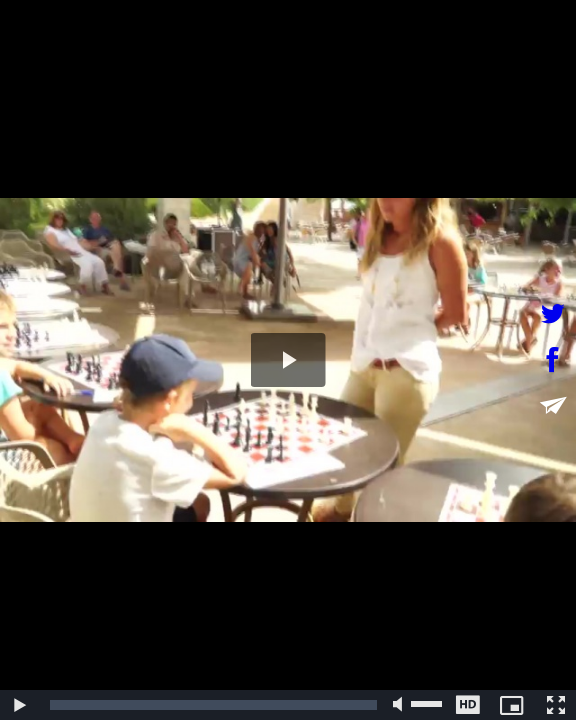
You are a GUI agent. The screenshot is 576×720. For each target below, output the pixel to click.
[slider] (213, 705)
